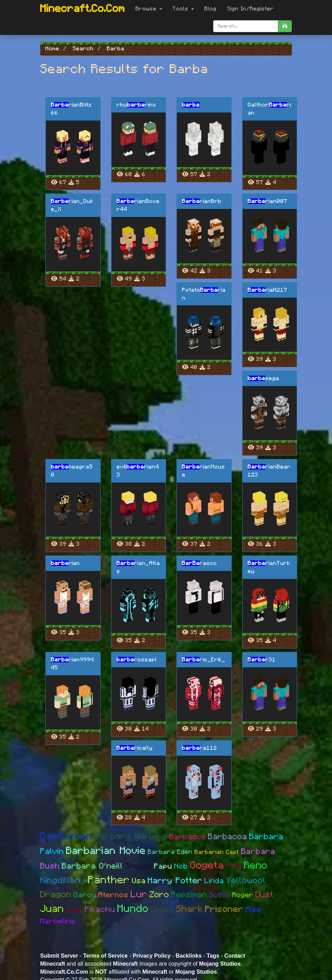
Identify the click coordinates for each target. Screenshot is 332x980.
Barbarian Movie (106, 851)
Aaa (254, 909)
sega (264, 378)
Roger (243, 895)
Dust (265, 895)
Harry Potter (175, 881)
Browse (149, 9)
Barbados (188, 837)
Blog (211, 9)
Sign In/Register (251, 9)
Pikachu (100, 910)
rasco (200, 563)
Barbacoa (228, 837)
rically (135, 748)
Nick (234, 866)
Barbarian (66, 836)
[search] (285, 26)
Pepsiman (189, 895)
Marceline (58, 921)
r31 (262, 660)
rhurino (136, 105)
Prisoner (224, 909)
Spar (74, 910)
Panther (109, 880)
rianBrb (202, 201)
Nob (181, 866)
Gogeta (207, 866)
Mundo (133, 909)
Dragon (56, 895)
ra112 (200, 748)
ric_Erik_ (204, 660)
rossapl (137, 660)
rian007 (268, 201)
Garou (85, 895)
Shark (189, 909)
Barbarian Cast (217, 852)
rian (66, 563)
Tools (183, 9)
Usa (139, 881)
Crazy (162, 910)
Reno (256, 866)
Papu (163, 866)
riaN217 (268, 290)
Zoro (159, 895)
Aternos (114, 895)
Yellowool (246, 881)
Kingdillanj (63, 881)
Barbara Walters (131, 837)
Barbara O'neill (92, 866)
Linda (214, 881)
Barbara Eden (170, 852)
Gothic (220, 895)
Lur (139, 894)
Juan (52, 909)
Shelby (139, 866)
